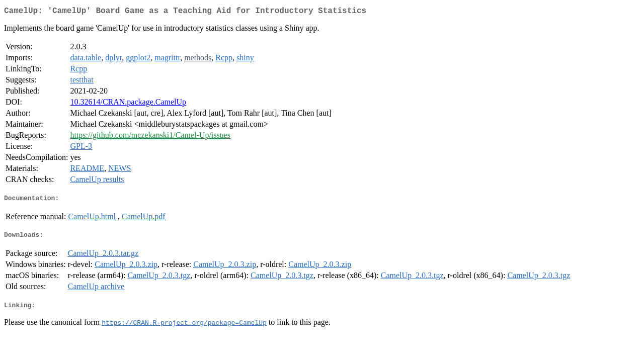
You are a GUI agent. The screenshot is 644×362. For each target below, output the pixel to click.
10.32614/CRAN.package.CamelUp (128, 104)
